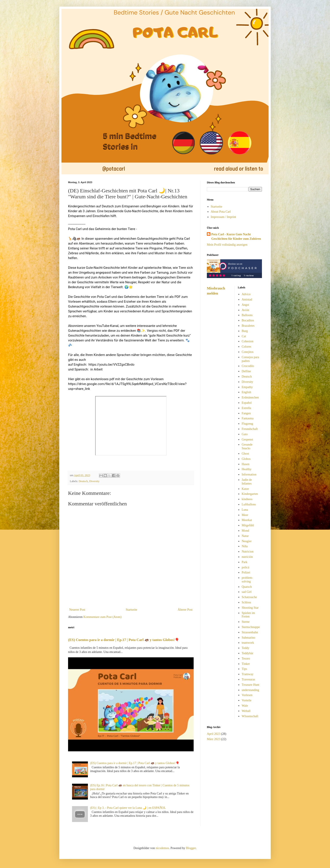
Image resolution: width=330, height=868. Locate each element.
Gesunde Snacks (247, 446)
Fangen (246, 413)
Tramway (247, 674)
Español (247, 403)
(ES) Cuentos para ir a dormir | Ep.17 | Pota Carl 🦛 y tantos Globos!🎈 (124, 640)
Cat (244, 336)
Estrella (246, 408)
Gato (245, 434)
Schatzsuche (249, 597)
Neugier (247, 541)
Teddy (246, 648)
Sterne (246, 622)
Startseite (132, 610)
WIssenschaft (250, 716)
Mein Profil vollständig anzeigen (227, 245)
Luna (245, 510)
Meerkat (247, 520)
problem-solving (247, 580)
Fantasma (248, 418)
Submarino (248, 638)
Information (249, 475)
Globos (246, 459)
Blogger (191, 848)
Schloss (246, 602)
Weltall (246, 711)
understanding (250, 690)
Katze (245, 489)
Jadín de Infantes (247, 482)
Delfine (246, 371)
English (246, 392)
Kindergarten (250, 494)
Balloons (247, 315)
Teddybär (247, 653)
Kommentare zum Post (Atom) (103, 617)
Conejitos (248, 352)
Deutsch (83, 481)
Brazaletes (248, 326)
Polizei (246, 572)
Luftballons (249, 504)
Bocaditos (248, 320)
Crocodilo (248, 366)
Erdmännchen (250, 397)
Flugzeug (247, 424)
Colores (247, 347)
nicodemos (162, 848)
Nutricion (248, 552)
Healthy (247, 469)
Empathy (247, 387)
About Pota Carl (221, 212)
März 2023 (214, 739)
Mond (245, 531)
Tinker (246, 664)
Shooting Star (250, 608)
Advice (246, 294)
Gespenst (247, 440)
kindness (247, 499)
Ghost (245, 454)
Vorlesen (247, 695)
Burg (245, 331)
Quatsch (247, 587)
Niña (245, 546)
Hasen (246, 464)
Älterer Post (185, 610)
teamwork (248, 643)
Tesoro (246, 659)
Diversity (94, 481)
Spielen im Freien (248, 615)
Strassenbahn (250, 632)
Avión (245, 310)
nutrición (247, 557)
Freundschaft (250, 429)
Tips (244, 669)
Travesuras (248, 679)
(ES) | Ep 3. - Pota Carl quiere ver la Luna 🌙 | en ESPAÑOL (128, 808)
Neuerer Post (77, 610)
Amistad (247, 299)
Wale (245, 706)
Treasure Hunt (250, 685)
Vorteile (247, 700)
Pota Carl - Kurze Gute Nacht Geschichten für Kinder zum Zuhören (236, 237)
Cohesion (247, 341)
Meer (245, 515)
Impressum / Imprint (223, 217)
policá (245, 567)
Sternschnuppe (251, 627)
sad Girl (247, 592)
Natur (245, 536)
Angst (245, 305)
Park (245, 562)
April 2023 (214, 734)
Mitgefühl (248, 525)
